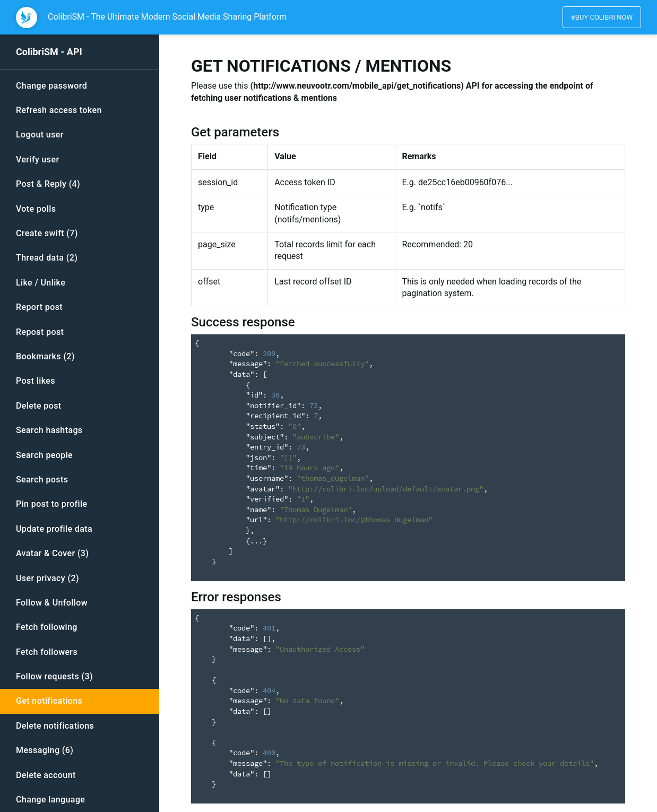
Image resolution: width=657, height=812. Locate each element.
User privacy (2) (47, 578)
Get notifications (49, 701)
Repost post (40, 332)
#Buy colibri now (602, 17)
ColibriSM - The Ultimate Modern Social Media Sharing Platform (167, 17)
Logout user (40, 135)
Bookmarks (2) (45, 356)
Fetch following (47, 627)
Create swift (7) (47, 233)
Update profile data (54, 529)
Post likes (36, 381)
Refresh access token (59, 110)
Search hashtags (49, 430)
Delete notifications (55, 726)
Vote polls (36, 209)
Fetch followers (47, 652)
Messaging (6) (45, 750)
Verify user (38, 159)
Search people (44, 455)
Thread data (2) (47, 258)
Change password (51, 86)
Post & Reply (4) (48, 184)
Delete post (39, 406)
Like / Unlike (41, 283)
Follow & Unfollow (52, 603)
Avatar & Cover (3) (52, 553)
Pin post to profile (51, 504)
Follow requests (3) (54, 676)
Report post (39, 307)
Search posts (42, 480)
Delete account (46, 775)
